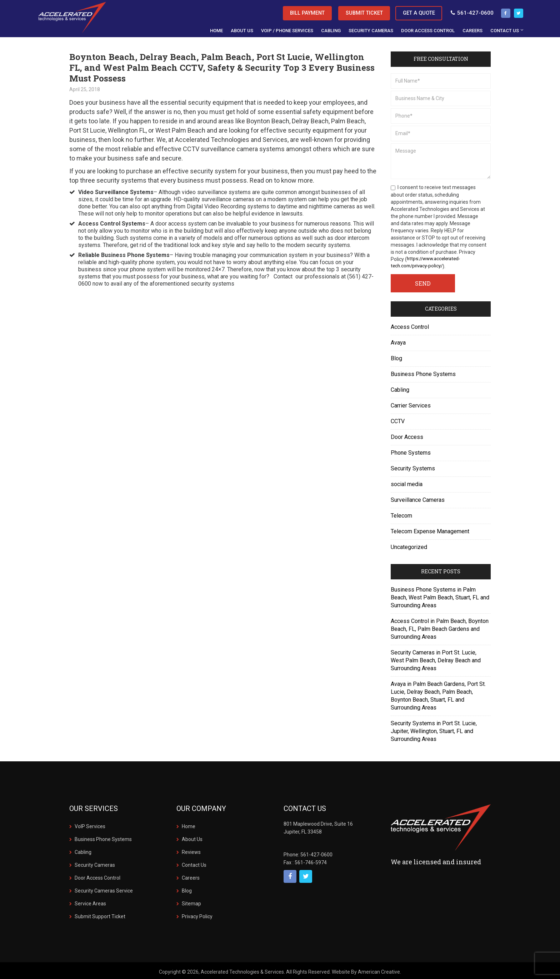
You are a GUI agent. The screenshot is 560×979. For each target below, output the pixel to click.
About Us (192, 837)
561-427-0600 (468, 11)
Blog (396, 356)
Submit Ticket (346, 11)
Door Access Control (97, 876)
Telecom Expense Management (430, 529)
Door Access (407, 435)
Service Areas (90, 901)
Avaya (398, 340)
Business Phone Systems (423, 372)
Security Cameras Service (104, 889)
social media (407, 482)
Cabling (400, 388)
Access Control (410, 325)
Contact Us (194, 863)
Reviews (191, 850)
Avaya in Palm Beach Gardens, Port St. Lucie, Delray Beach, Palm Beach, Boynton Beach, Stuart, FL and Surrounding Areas (438, 694)
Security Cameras (95, 863)
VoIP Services (90, 824)
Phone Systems (411, 451)
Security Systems (413, 466)
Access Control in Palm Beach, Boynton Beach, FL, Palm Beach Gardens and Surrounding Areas (440, 627)
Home (189, 824)
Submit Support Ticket (100, 914)
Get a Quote (411, 11)
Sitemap (191, 901)
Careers (191, 876)
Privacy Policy (197, 914)
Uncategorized (409, 545)
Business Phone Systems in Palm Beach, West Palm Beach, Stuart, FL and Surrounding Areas (440, 595)
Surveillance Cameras (418, 498)
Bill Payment (278, 11)
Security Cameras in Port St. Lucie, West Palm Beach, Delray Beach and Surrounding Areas (436, 658)
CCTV (398, 419)
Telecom (401, 513)
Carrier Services (411, 403)
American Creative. (379, 970)
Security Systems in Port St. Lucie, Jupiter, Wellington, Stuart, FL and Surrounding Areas (434, 729)
